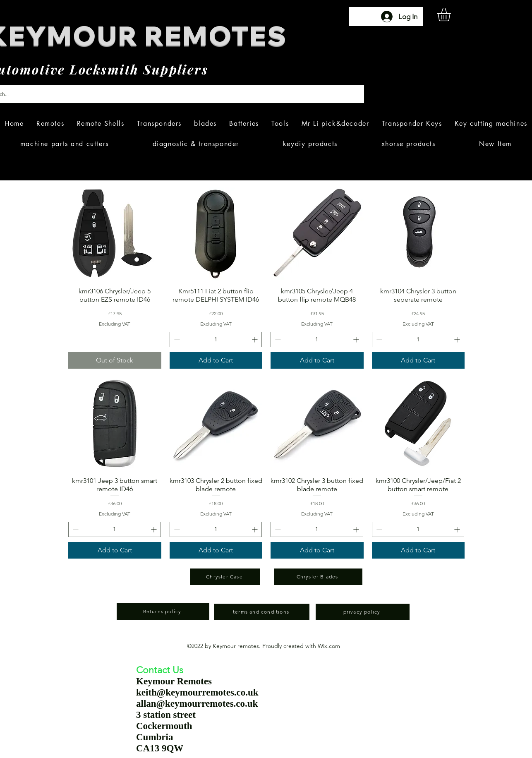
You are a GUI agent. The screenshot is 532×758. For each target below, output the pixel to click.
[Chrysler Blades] (318, 577)
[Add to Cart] (216, 360)
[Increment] (255, 339)
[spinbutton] (216, 339)
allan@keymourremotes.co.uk (197, 704)
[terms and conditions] (262, 612)
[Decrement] (176, 339)
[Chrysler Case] (225, 577)
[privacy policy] (363, 612)
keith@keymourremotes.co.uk (197, 692)
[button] (452, 14)
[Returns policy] (163, 612)
